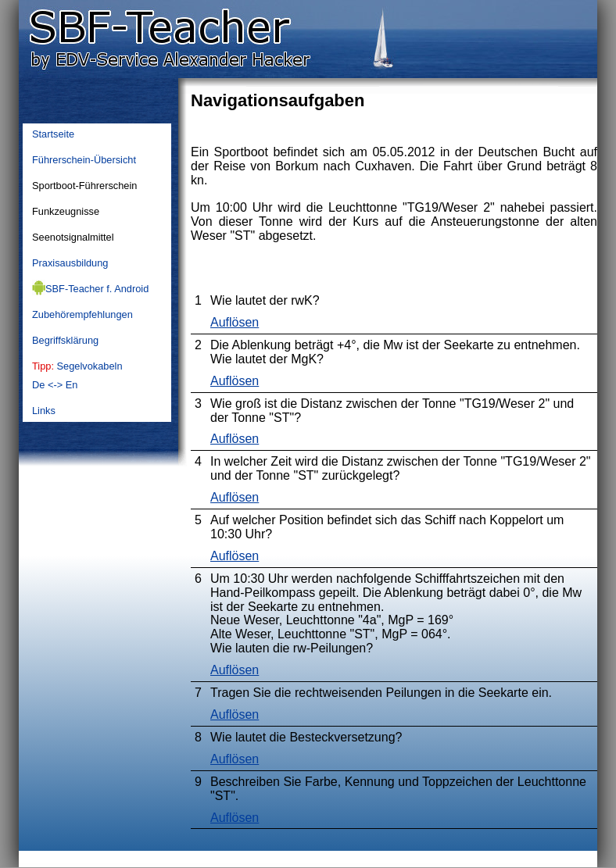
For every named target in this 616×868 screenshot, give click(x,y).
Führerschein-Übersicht (84, 160)
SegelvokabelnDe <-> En (77, 375)
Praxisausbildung (70, 263)
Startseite (53, 134)
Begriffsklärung (65, 340)
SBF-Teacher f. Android (90, 288)
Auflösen (235, 322)
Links (44, 411)
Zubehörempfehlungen (82, 314)
